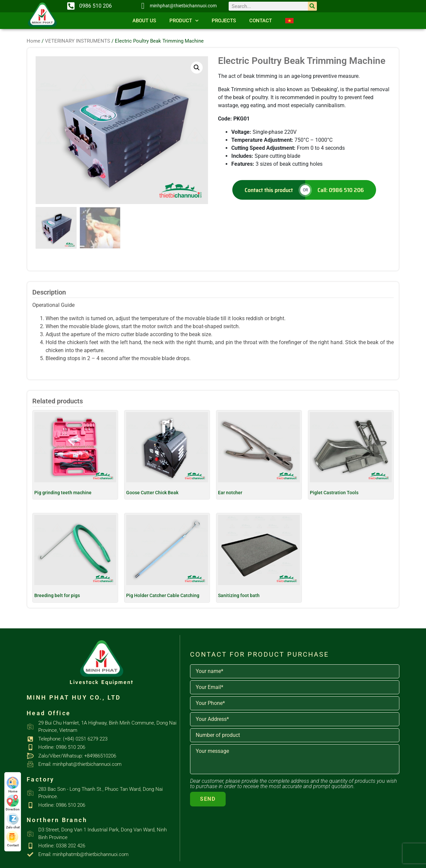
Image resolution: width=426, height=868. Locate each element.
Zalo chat (13, 821)
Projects (224, 21)
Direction (13, 803)
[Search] (312, 6)
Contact (261, 21)
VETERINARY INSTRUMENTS (78, 41)
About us (144, 21)
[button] (197, 68)
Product (184, 21)
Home (33, 41)
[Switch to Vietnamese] (289, 21)
